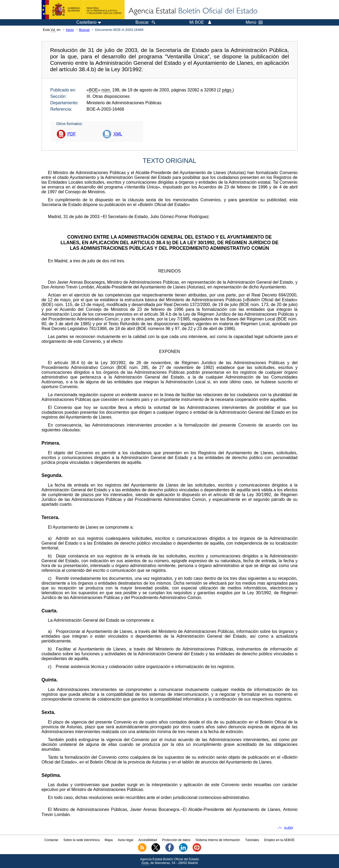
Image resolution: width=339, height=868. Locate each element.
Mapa (109, 840)
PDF (72, 134)
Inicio (70, 30)
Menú (254, 22)
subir (289, 828)
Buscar (85, 30)
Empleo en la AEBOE (279, 840)
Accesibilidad (148, 840)
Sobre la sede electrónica (81, 840)
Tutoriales (252, 840)
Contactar (51, 840)
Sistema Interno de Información (218, 840)
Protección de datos (176, 840)
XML (118, 134)
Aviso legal (126, 840)
